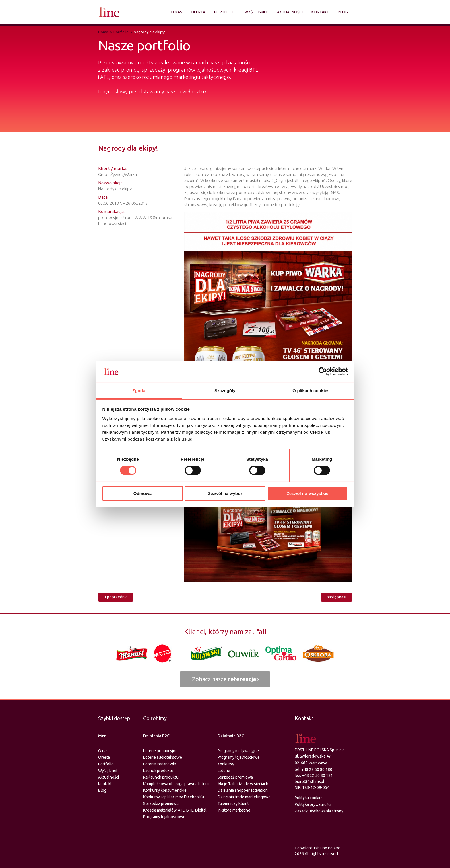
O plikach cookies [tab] (311, 391)
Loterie (224, 771)
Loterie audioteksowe (163, 757)
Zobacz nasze (226, 679)
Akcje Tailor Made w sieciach (243, 784)
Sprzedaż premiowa (161, 804)
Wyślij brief (256, 12)
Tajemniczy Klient (233, 804)
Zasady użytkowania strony (319, 811)
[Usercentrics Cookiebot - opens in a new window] (323, 372)
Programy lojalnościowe (164, 817)
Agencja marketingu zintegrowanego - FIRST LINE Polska (109, 12)
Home (103, 32)
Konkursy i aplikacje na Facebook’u (174, 797)
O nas (176, 12)
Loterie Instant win (160, 764)
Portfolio (225, 12)
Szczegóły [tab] (225, 391)
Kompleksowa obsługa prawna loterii (176, 784)
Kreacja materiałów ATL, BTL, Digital (175, 810)
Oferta (198, 12)
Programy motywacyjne (238, 751)
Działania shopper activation (243, 790)
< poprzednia (116, 597)
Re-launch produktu (161, 777)
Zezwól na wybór (225, 493)
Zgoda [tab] (139, 391)
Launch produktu (158, 771)
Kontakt (320, 12)
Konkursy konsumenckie (165, 790)
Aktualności (290, 12)
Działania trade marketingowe (244, 797)
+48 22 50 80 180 (317, 769)
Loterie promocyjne (160, 751)
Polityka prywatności (313, 804)
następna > (336, 597)
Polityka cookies (309, 798)
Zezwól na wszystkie (308, 493)
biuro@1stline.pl (310, 781)
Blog (343, 12)
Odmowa (142, 493)
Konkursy (226, 764)
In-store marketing (234, 810)
